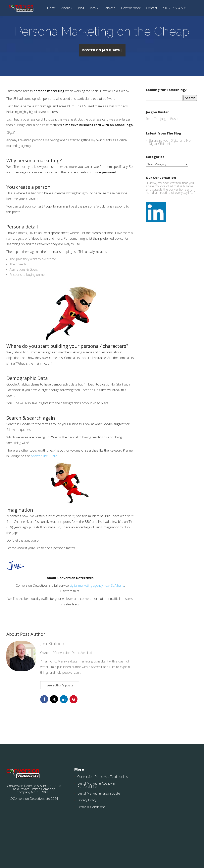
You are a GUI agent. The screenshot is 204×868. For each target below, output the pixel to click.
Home (51, 8)
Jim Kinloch (52, 665)
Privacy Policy (87, 822)
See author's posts (60, 707)
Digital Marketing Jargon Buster (99, 815)
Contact (152, 8)
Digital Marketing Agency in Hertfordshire (96, 807)
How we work (131, 8)
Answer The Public (44, 478)
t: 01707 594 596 (175, 8)
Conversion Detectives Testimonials (102, 798)
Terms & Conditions (91, 829)
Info (93, 8)
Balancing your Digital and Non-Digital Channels (171, 164)
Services (109, 8)
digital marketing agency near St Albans (97, 607)
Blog (81, 8)
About (66, 8)
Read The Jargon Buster (163, 140)
